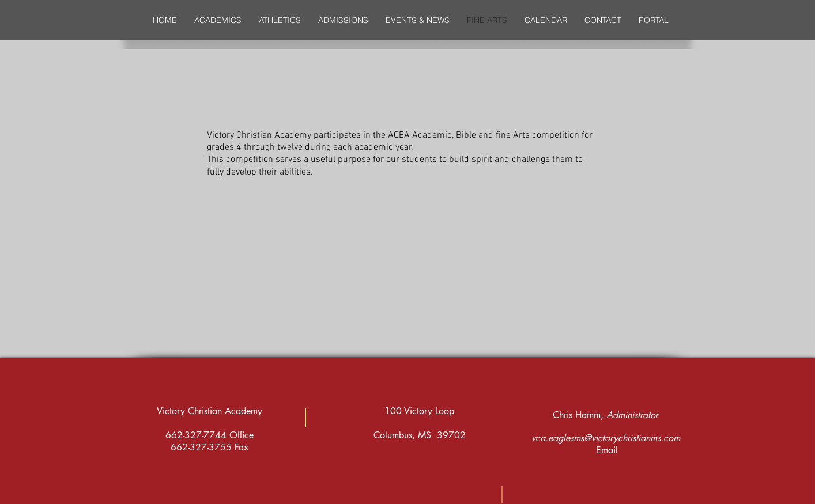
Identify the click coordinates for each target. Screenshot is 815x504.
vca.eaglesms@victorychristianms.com (606, 438)
